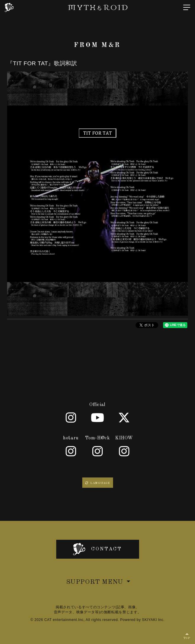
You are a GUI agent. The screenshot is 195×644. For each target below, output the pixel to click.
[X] (124, 418)
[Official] (71, 418)
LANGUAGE (98, 483)
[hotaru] (71, 451)
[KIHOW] (124, 451)
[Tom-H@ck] (98, 451)
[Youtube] (98, 418)
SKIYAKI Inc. (153, 620)
